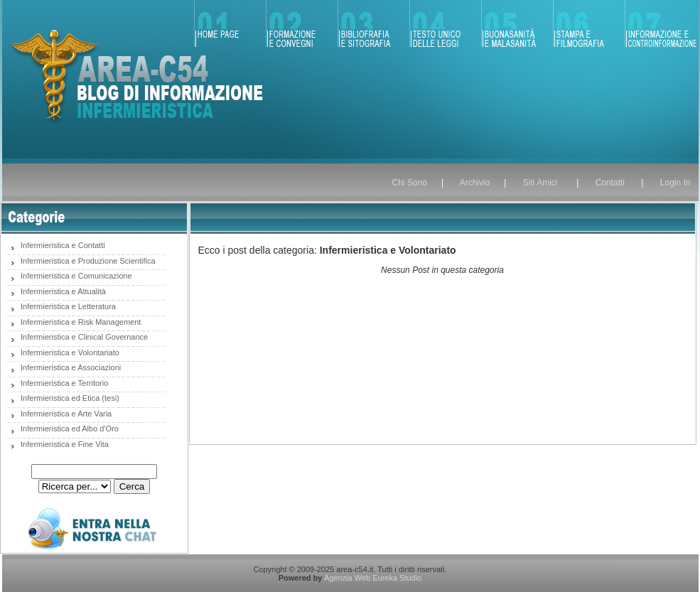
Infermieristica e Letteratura (67, 306)
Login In (675, 183)
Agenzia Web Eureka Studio (373, 578)
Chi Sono (410, 183)
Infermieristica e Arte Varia (65, 414)
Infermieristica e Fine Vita (64, 444)
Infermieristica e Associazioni (70, 367)
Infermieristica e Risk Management (80, 322)
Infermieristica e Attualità (62, 291)
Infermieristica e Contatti (62, 245)
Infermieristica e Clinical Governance (83, 337)
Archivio (475, 183)
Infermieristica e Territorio (63, 383)
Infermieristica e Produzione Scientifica (87, 261)
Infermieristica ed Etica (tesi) (69, 398)
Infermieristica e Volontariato (69, 352)
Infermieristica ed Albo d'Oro (69, 429)
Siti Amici (540, 183)
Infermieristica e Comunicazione (75, 276)
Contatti (613, 183)
